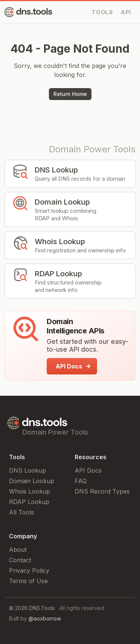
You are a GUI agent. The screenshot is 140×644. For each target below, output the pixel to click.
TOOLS (102, 12)
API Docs (88, 470)
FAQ (81, 481)
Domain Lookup (32, 481)
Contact (20, 560)
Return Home (70, 94)
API (126, 12)
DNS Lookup (27, 470)
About (18, 550)
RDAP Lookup (29, 502)
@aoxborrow (45, 618)
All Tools (21, 512)
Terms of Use (28, 581)
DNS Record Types (102, 491)
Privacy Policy (29, 570)
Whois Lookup (29, 491)
